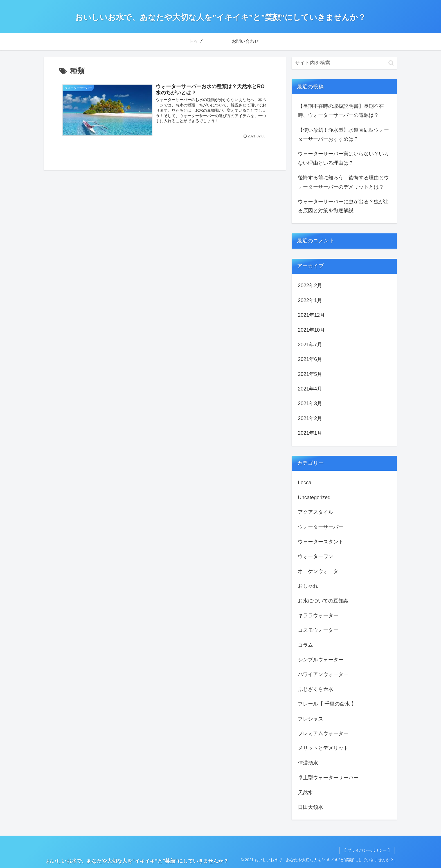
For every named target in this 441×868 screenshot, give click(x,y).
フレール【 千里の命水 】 (327, 704)
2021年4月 (310, 389)
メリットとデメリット (323, 748)
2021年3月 (310, 403)
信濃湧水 (308, 763)
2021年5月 (310, 374)
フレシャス (310, 719)
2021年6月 (310, 359)
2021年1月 (310, 433)
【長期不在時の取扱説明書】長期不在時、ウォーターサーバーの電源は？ (341, 111)
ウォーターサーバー (321, 527)
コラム (305, 645)
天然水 (305, 793)
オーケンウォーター (321, 571)
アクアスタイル (316, 512)
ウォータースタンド (321, 542)
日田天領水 (310, 807)
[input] (344, 63)
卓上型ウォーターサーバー (328, 778)
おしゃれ (308, 586)
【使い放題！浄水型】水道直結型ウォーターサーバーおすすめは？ (343, 135)
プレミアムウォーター (323, 733)
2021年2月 (310, 418)
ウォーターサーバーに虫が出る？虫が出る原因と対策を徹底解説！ (343, 206)
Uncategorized (314, 497)
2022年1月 (310, 300)
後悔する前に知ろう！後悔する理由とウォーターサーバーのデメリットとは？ (343, 182)
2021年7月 (310, 345)
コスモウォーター (318, 630)
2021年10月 (311, 330)
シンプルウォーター (321, 660)
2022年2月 (310, 285)
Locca (305, 483)
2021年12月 (311, 315)
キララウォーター (318, 615)
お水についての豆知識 (323, 601)
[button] (391, 63)
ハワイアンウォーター (323, 674)
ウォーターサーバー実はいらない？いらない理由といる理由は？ (343, 158)
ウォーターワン (316, 556)
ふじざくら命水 (316, 689)
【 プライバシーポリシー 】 (367, 850)
